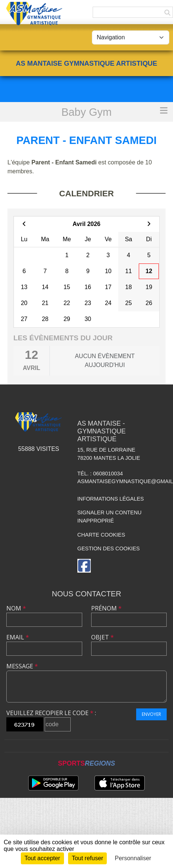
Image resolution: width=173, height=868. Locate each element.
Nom (16, 608)
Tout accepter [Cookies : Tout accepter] (42, 858)
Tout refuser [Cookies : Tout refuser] (87, 858)
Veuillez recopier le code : (51, 713)
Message (22, 666)
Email (18, 637)
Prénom (106, 608)
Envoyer (151, 714)
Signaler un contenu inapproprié (110, 517)
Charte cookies (101, 535)
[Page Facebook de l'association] (84, 566)
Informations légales (111, 499)
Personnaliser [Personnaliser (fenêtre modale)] (133, 858)
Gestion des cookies (109, 548)
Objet (102, 637)
